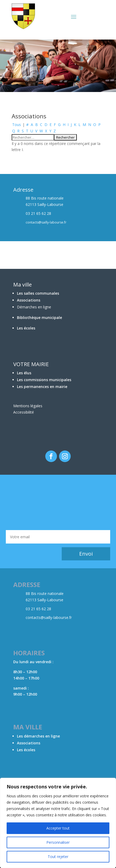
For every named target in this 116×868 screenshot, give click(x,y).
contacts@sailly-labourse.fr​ (49, 617)
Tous (17, 125)
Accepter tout (58, 828)
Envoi (86, 554)
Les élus (24, 373)
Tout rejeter (58, 857)
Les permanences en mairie (42, 387)
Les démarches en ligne (38, 736)
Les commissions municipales (44, 380)
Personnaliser (58, 842)
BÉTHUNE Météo (58, 502)
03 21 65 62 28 (38, 609)
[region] (58, 823)
